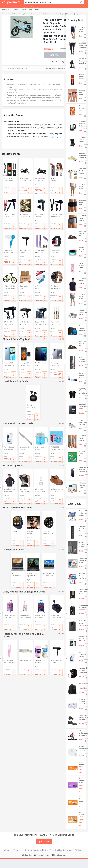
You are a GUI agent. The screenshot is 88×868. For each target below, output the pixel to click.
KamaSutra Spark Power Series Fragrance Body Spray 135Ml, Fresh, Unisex (83, 77)
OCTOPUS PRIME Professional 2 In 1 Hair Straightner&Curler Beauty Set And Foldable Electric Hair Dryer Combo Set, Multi (41, 287)
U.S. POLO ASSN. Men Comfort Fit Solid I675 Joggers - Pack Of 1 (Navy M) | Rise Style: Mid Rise (83, 45)
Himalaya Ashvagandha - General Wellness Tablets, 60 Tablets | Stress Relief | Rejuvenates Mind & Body (83, 485)
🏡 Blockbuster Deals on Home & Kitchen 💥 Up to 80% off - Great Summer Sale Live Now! (82, 815)
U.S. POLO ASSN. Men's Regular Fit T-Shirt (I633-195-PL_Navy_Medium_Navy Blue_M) (83, 281)
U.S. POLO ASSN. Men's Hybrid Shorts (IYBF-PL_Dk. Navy (83, 30)
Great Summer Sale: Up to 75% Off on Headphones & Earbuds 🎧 (82, 780)
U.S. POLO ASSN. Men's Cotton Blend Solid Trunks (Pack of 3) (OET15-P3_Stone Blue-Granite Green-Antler (83, 438)
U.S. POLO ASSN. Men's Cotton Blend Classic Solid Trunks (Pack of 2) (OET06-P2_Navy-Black (83, 202)
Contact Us (18, 850)
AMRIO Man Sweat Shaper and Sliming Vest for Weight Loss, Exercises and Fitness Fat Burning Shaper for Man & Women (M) (26, 490)
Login (23, 8)
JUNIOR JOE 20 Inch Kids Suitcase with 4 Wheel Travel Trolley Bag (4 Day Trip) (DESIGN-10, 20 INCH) (41, 617)
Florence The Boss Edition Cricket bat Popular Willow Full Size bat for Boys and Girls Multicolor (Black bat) (57, 323)
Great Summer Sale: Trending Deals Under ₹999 (82, 765)
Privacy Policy (49, 850)
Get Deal (55, 55)
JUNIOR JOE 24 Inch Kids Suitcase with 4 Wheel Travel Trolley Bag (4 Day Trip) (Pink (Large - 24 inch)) (10, 617)
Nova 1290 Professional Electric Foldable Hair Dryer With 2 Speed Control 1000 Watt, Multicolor (9, 251)
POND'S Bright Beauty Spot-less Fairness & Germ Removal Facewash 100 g (83, 265)
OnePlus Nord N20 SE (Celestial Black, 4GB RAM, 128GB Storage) (41, 364)
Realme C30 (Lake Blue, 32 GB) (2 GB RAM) (10, 364)
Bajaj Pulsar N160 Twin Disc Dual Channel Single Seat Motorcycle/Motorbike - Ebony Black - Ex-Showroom (25, 180)
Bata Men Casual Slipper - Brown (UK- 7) (83, 344)
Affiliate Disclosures (65, 850)
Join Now (44, 841)
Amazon (63, 49)
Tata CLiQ (7, 496)
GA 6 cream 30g (25, 660)
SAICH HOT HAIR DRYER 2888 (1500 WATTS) (9, 323)
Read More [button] (57, 138)
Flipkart (6, 369)
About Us (8, 850)
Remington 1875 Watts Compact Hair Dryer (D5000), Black (40, 216)
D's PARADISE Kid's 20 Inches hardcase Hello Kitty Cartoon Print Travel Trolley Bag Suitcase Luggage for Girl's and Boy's (25, 617)
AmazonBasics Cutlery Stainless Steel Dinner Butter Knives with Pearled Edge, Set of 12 (25, 448)
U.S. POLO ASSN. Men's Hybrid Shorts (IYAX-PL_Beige (83, 187)
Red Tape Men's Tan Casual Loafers (57, 490)
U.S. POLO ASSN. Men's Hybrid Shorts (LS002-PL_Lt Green (83, 297)
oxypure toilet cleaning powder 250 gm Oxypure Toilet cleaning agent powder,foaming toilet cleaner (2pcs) (41, 662)
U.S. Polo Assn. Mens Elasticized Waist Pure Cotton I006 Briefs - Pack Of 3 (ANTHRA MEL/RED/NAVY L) (83, 92)
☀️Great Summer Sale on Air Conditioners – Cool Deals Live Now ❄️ (82, 799)
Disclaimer (79, 850)
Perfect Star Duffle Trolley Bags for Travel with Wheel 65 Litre (56, 617)
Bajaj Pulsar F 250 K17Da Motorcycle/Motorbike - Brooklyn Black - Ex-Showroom (41, 180)
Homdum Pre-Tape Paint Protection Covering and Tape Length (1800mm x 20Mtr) (82, 171)
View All (61, 381)
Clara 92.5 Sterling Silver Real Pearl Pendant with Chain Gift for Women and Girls (40, 490)
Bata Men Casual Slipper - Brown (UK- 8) (83, 234)
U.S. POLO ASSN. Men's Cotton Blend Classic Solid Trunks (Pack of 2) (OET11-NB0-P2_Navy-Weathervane (83, 218)
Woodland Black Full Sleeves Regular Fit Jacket (10, 490)
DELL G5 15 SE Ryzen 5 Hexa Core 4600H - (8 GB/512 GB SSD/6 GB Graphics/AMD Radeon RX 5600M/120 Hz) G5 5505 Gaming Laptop (33, 575)
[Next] (66, 361)
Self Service (62, 68)
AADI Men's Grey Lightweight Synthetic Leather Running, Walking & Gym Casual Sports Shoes (83, 422)
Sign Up (36, 8)
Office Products (51, 68)
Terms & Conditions (33, 850)
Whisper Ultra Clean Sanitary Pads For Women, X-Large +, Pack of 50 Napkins (83, 454)
